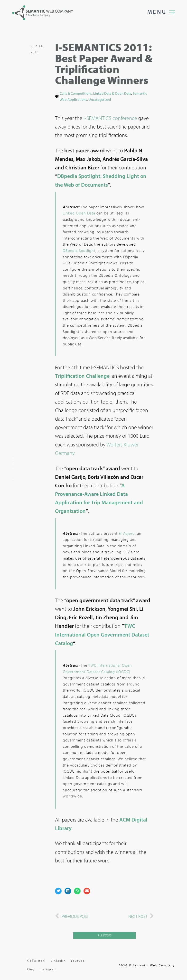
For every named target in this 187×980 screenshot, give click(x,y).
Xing (31, 969)
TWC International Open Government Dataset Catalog (102, 635)
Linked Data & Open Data (112, 94)
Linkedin (58, 961)
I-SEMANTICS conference (110, 119)
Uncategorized (100, 100)
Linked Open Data (79, 213)
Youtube (78, 961)
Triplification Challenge (82, 376)
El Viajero (127, 534)
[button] (58, 892)
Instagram (48, 969)
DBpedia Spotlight (79, 251)
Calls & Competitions (76, 94)
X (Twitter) (36, 961)
